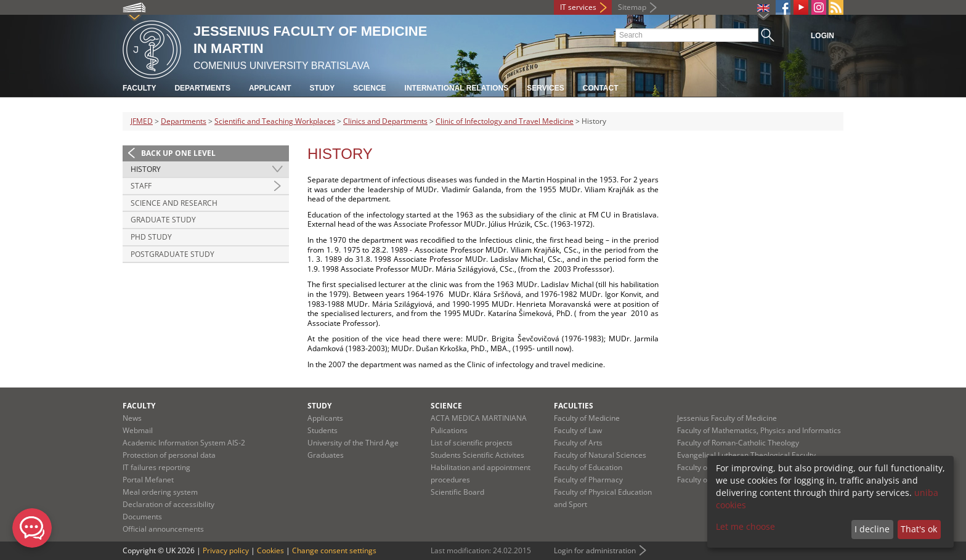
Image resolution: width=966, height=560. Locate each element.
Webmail (138, 430)
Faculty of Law (578, 430)
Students (323, 430)
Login (822, 36)
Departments (202, 88)
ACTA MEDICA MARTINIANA (479, 418)
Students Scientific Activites (477, 455)
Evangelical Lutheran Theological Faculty (746, 455)
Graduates (326, 455)
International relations (457, 88)
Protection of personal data (169, 455)
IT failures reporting (156, 467)
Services (545, 88)
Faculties (574, 406)
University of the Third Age (353, 443)
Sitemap (632, 7)
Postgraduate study (172, 254)
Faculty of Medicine (587, 418)
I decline (872, 529)
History (146, 169)
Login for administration (595, 550)
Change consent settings (334, 550)
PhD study (151, 237)
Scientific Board (457, 492)
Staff (141, 186)
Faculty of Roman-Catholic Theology (738, 443)
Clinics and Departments (385, 121)
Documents (142, 517)
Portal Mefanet (148, 480)
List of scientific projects (472, 443)
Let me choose (745, 526)
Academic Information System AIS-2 (184, 443)
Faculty (139, 88)
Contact (601, 88)
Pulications (449, 430)
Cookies (270, 550)
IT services (578, 7)
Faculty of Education (588, 467)
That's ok (919, 529)
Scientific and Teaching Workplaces (275, 121)
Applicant (270, 88)
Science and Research (174, 203)
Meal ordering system (160, 492)
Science (369, 88)
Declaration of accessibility (168, 504)
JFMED (142, 121)
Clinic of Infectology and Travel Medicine (505, 121)
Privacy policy (226, 550)
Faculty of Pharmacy (588, 480)
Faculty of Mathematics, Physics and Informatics (759, 430)
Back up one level (178, 153)
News (132, 418)
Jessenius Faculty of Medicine (727, 418)
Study (323, 88)
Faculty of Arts (578, 443)
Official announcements (163, 529)
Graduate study (163, 220)
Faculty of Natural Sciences (600, 455)
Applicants (325, 418)
